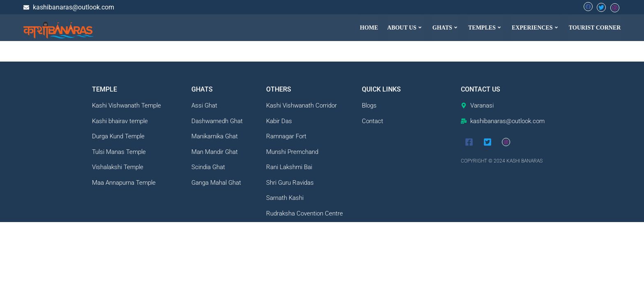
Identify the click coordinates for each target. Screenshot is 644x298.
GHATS (446, 28)
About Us (405, 28)
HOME (369, 28)
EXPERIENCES (536, 28)
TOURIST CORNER (595, 28)
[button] (405, 28)
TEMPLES (485, 28)
